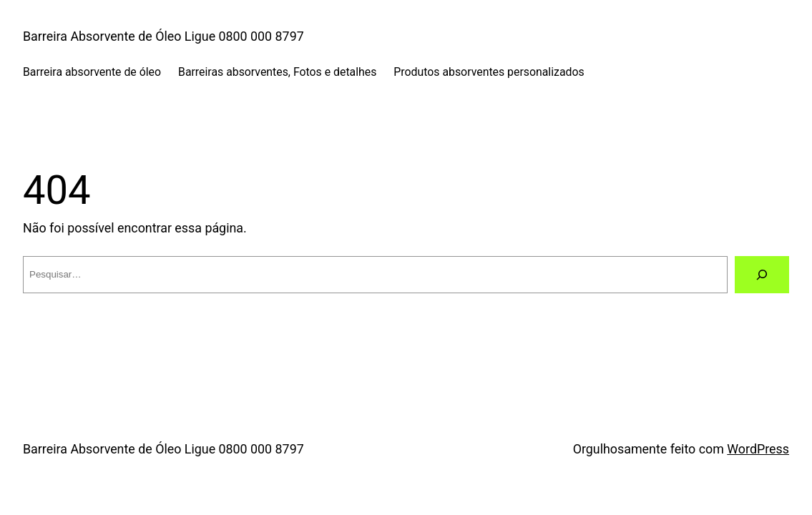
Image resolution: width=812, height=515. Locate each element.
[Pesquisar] (762, 275)
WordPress (758, 449)
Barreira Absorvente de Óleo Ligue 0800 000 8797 (163, 36)
